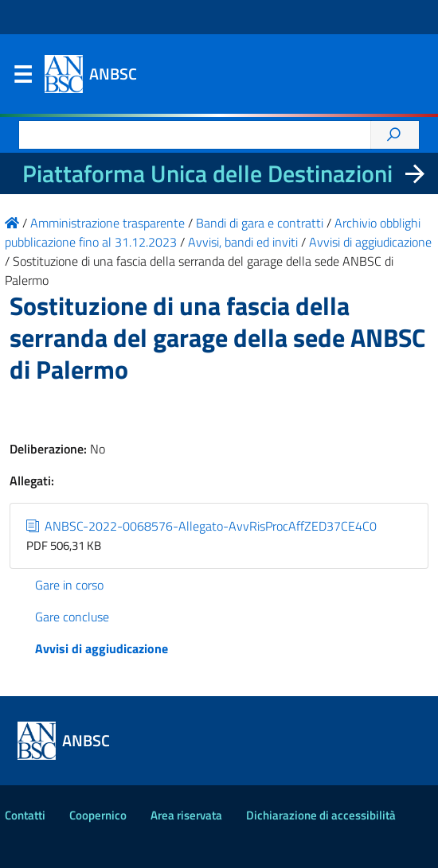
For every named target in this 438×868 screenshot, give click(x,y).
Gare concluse (72, 617)
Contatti (25, 815)
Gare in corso (69, 585)
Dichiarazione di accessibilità (321, 815)
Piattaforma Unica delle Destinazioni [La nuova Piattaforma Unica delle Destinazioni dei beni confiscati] (207, 173)
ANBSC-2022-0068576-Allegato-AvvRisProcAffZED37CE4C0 (201, 526)
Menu (22, 78)
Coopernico (98, 815)
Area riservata (186, 815)
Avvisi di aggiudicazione (102, 648)
